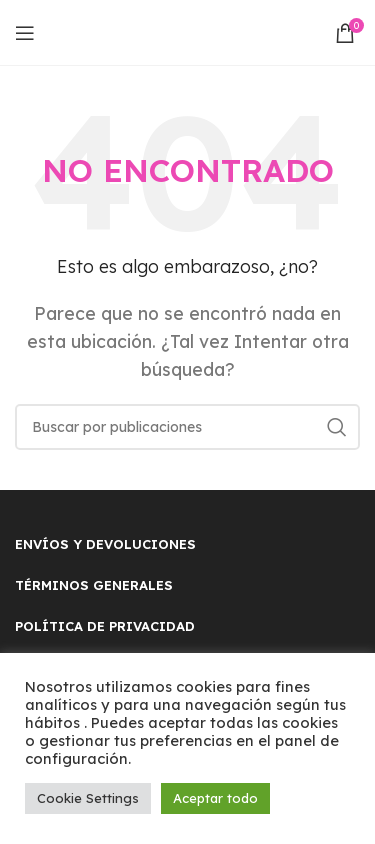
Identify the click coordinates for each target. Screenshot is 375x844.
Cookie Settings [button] (88, 798)
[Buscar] (187, 427)
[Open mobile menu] (25, 33)
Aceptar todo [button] (215, 798)
